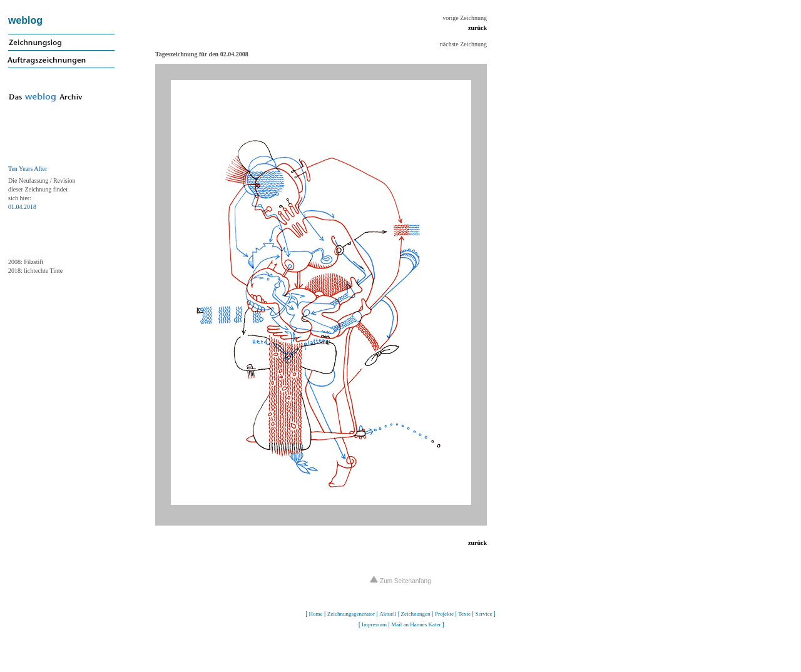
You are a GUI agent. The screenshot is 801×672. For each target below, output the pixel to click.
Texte (464, 614)
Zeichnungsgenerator (351, 614)
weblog (25, 20)
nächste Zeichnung (463, 44)
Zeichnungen (416, 614)
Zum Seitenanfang (400, 581)
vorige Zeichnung (465, 18)
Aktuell (388, 614)
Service (483, 614)
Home (316, 614)
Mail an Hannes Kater (416, 624)
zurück (477, 28)
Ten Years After (28, 169)
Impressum (374, 624)
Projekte (444, 614)
